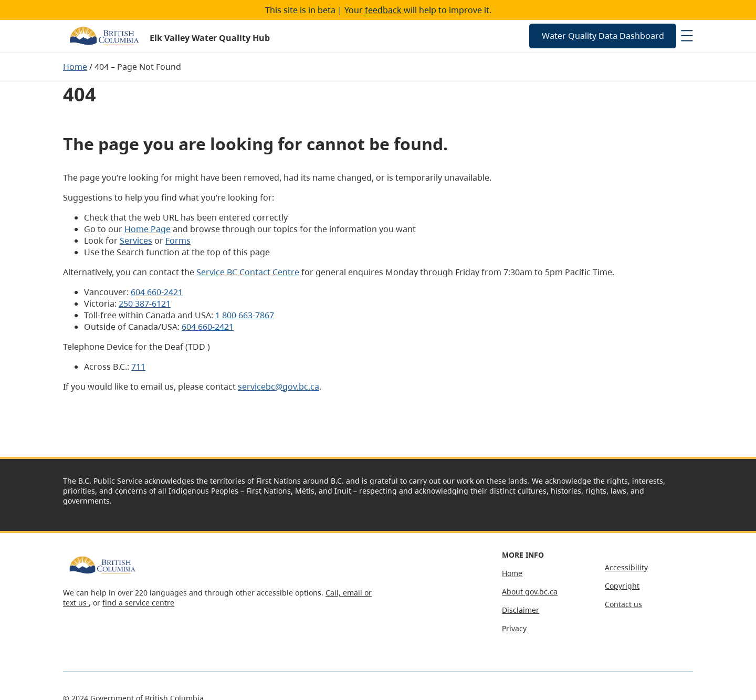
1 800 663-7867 (245, 315)
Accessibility (626, 567)
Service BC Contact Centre (248, 272)
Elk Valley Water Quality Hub (210, 38)
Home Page (148, 229)
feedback (384, 10)
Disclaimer (521, 610)
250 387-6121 (145, 304)
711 (138, 367)
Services (136, 241)
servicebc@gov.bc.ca (279, 386)
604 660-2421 (157, 292)
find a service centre (138, 603)
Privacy (514, 628)
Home (75, 67)
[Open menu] (687, 36)
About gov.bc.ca (530, 592)
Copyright (622, 586)
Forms (178, 241)
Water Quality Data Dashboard (603, 36)
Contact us (623, 604)
